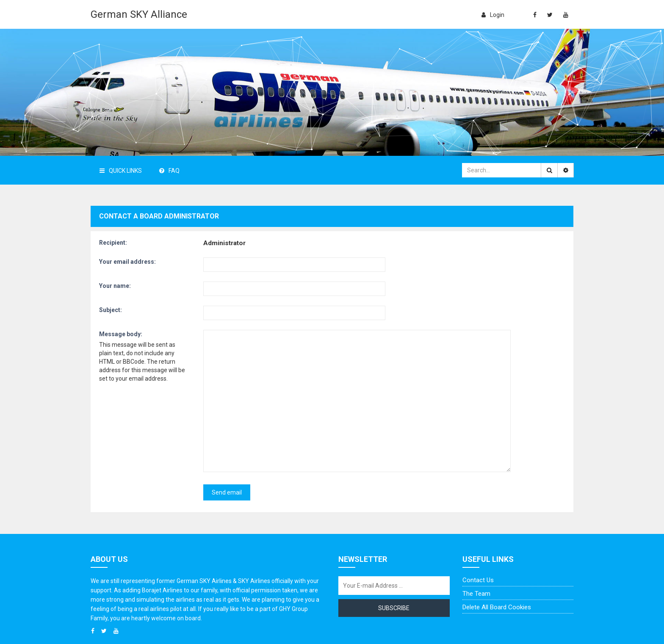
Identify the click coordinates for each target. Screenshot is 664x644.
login (493, 15)
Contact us (478, 544)
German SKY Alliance (139, 14)
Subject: (111, 310)
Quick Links (121, 171)
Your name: (115, 286)
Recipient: (113, 243)
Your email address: (127, 262)
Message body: (121, 334)
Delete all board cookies (497, 572)
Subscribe (394, 572)
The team (476, 558)
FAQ (169, 171)
